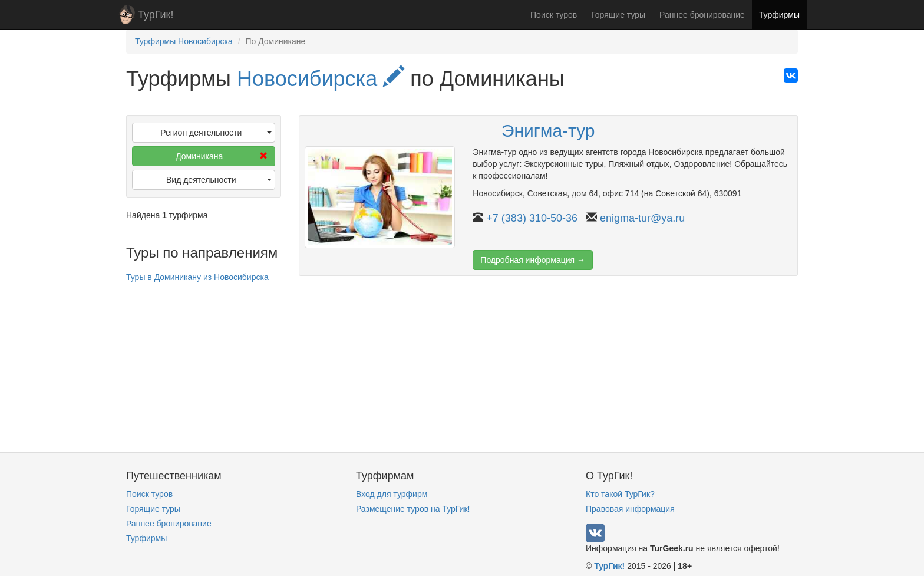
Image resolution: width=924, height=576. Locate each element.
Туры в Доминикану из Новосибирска (197, 277)
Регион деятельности (216, 133)
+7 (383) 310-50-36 (532, 218)
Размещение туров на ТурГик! (413, 509)
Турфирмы (779, 15)
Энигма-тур (548, 131)
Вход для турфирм (392, 494)
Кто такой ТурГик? (620, 494)
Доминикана (221, 156)
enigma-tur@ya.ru (642, 218)
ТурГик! (156, 15)
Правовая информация (630, 509)
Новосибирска (321, 79)
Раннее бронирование (702, 15)
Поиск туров (554, 15)
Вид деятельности (219, 180)
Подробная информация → (533, 260)
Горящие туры (618, 15)
